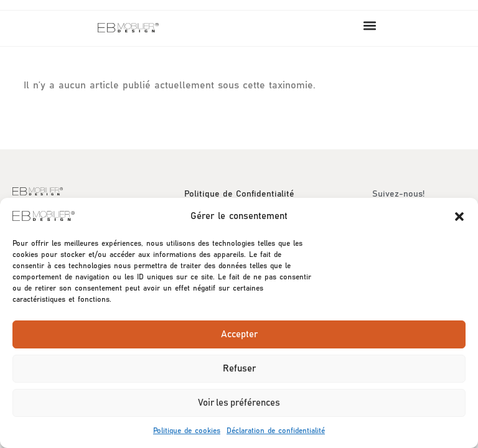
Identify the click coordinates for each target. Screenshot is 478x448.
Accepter (239, 334)
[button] (459, 217)
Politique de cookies (187, 431)
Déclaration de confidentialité (276, 431)
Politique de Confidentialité (239, 194)
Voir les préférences (239, 403)
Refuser (239, 369)
